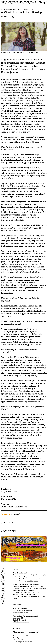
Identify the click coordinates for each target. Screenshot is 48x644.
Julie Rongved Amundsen (11, 9)
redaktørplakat (33, 581)
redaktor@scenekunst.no (22, 612)
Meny (42, 2)
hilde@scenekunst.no (21, 622)
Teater (16, 514)
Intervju (6, 514)
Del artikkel (10, 522)
